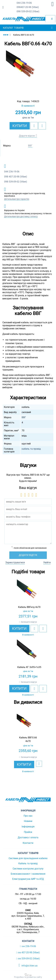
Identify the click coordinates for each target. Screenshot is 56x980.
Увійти (47, 562)
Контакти (28, 843)
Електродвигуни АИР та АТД (28, 879)
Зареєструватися (15, 562)
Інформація (28, 827)
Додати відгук (27, 136)
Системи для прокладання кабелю (28, 858)
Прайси (28, 832)
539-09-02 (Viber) (28, 12)
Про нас (28, 816)
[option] (28, 72)
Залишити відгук (29, 622)
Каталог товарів (13, 28)
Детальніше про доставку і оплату (21, 216)
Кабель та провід (28, 863)
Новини (28, 821)
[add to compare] (42, 126)
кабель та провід (31, 449)
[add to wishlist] (34, 126)
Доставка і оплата (28, 837)
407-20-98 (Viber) (28, 7)
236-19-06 (24, 3)
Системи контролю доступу (28, 869)
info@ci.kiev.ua (28, 965)
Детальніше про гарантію (17, 199)
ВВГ (30, 146)
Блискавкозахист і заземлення (28, 874)
